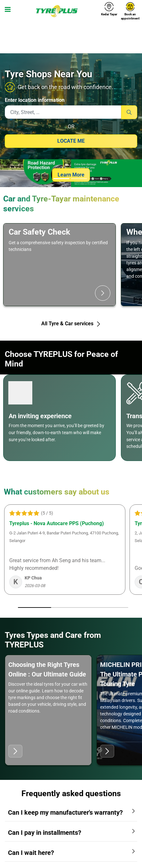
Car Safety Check (39, 232)
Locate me (71, 141)
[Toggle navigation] (6, 11)
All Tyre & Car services (71, 324)
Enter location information (35, 100)
